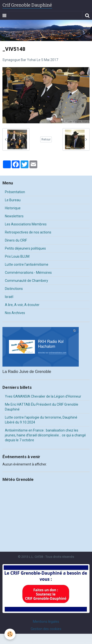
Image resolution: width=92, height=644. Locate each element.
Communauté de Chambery (26, 281)
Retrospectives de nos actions (28, 232)
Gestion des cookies (46, 629)
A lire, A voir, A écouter (22, 305)
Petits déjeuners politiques (25, 248)
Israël (9, 297)
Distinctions (14, 289)
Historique (13, 208)
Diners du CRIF (16, 240)
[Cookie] (10, 634)
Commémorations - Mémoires (28, 273)
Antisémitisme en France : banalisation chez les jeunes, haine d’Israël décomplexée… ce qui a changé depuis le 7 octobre (45, 435)
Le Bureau (13, 200)
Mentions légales (46, 622)
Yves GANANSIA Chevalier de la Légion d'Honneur (43, 396)
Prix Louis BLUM (17, 256)
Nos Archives (15, 313)
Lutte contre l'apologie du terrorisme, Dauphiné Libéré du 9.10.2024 (41, 420)
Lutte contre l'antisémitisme (27, 264)
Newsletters (14, 216)
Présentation (15, 192)
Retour (46, 139)
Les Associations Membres (26, 224)
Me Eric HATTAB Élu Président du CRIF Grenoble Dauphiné (42, 407)
